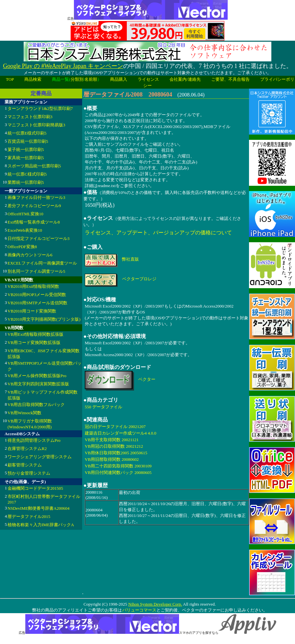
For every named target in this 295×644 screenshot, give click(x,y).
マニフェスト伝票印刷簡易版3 (36, 125)
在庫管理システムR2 (27, 449)
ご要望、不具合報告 (230, 79)
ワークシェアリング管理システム (40, 457)
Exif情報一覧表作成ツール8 (34, 222)
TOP (10, 79)
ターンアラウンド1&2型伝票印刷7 (40, 108)
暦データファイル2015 (29, 516)
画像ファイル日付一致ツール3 (36, 197)
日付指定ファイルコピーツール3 (39, 238)
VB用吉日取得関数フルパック (36, 405)
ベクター (147, 379)
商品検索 (33, 79)
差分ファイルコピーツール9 (34, 206)
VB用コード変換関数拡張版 (34, 343)
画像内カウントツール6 (30, 255)
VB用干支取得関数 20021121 (112, 440)
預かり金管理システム (29, 473)
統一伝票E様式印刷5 (27, 133)
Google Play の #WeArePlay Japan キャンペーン (63, 66)
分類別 (77, 79)
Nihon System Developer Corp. (155, 604)
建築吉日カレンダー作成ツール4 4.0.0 (121, 433)
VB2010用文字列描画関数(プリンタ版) (44, 319)
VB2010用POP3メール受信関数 (37, 295)
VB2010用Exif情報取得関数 (33, 286)
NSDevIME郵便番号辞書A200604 (39, 508)
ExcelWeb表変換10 (25, 230)
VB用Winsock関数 (24, 413)
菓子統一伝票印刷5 (26, 150)
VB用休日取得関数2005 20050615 (116, 453)
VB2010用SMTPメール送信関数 (37, 303)
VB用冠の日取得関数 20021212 (114, 446)
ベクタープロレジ (139, 279)
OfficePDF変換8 (22, 247)
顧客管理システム (25, 465)
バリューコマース (139, 610)
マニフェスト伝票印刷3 (30, 117)
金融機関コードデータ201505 (35, 488)
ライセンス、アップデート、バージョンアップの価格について (158, 233)
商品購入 (119, 79)
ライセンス (148, 79)
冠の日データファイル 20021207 (115, 427)
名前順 (91, 79)
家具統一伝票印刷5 (26, 158)
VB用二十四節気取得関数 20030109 (118, 466)
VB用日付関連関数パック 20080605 (118, 472)
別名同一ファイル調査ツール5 (36, 271)
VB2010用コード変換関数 (32, 311)
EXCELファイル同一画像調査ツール (42, 263)
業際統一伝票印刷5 (26, 182)
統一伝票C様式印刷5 (27, 174)
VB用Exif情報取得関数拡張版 (35, 334)
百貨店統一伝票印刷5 (28, 141)
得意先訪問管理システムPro (34, 440)
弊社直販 (130, 259)
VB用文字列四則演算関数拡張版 (38, 384)
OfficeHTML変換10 (25, 214)
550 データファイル (103, 407)
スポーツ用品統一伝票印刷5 (34, 166)
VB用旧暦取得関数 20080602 (112, 459)
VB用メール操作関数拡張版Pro (37, 376)
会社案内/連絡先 (185, 79)
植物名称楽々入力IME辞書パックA (41, 525)
